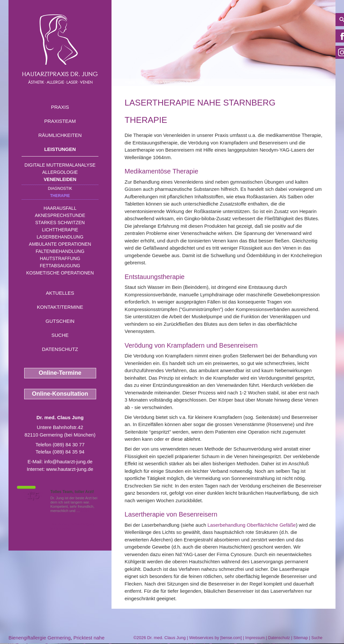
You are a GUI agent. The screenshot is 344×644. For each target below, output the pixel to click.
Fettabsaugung (60, 266)
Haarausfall (60, 208)
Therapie (60, 196)
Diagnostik (60, 189)
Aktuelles (60, 293)
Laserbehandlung (60, 237)
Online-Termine (60, 373)
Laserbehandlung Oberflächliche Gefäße (252, 525)
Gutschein (60, 321)
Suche (60, 335)
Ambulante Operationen (60, 244)
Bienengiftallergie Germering (40, 638)
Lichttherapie (60, 230)
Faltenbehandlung (60, 251)
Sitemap (301, 638)
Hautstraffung (60, 258)
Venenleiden (60, 179)
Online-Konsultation (60, 394)
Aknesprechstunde (60, 215)
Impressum (255, 638)
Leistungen (60, 149)
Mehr (85, 511)
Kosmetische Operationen (60, 273)
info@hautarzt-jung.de (68, 462)
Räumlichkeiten (60, 135)
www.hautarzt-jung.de (70, 469)
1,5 (33, 496)
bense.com (231, 638)
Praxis (60, 107)
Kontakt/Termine (60, 307)
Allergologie (60, 172)
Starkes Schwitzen (60, 223)
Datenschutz (60, 349)
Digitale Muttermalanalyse (60, 165)
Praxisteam (60, 121)
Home (130, 82)
